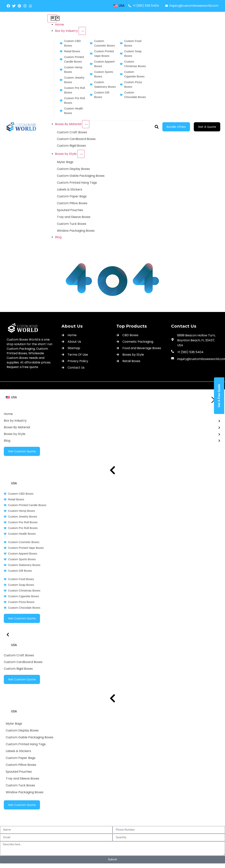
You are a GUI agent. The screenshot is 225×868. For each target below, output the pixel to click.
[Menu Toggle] (52, 18)
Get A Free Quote (219, 396)
